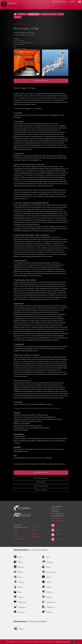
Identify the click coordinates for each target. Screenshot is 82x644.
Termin (15, 532)
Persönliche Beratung (41, 478)
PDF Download (41, 482)
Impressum (35, 530)
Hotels (61, 14)
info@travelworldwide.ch (58, 518)
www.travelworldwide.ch (58, 520)
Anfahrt (16, 534)
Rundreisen (22, 14)
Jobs (34, 532)
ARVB (34, 525)
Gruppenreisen (34, 14)
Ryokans (18, 17)
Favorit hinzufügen (41, 490)
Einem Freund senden (41, 486)
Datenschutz (36, 527)
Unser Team (17, 537)
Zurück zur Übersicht (20, 24)
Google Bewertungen (19, 539)
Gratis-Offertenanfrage (50, 81)
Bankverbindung (37, 534)
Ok (74, 642)
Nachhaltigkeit (36, 537)
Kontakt (16, 530)
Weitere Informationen (63, 642)
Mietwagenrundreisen (49, 14)
